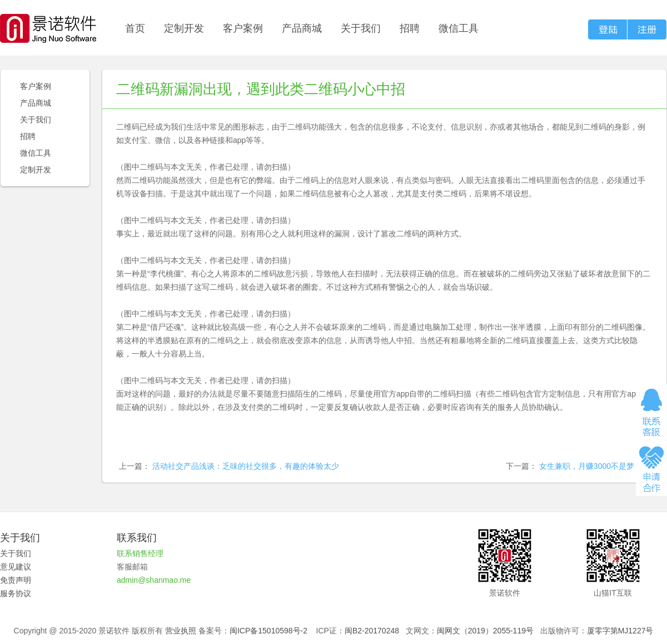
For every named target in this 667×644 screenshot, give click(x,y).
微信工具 (459, 28)
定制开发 (184, 28)
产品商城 (302, 28)
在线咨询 (651, 412)
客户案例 (243, 28)
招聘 (410, 28)
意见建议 (16, 567)
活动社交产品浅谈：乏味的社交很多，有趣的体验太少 (246, 466)
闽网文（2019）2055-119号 (485, 631)
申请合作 (651, 468)
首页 (135, 28)
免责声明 (16, 580)
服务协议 (16, 593)
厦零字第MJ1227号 (620, 631)
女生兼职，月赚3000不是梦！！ (594, 466)
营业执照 (181, 631)
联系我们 (137, 538)
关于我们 (361, 28)
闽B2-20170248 (372, 631)
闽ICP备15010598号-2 (268, 631)
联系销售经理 (140, 553)
